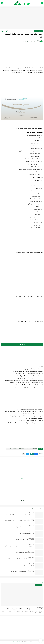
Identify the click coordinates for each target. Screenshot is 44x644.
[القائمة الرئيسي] (42, 3)
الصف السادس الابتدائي (23, 449)
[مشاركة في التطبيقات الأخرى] (23, 454)
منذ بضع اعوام (30, 513)
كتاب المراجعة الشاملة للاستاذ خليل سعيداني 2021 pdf (22, 572)
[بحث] (2, 3)
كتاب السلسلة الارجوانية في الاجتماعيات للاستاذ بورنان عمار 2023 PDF (19, 521)
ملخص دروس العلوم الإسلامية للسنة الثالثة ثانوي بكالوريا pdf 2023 (20, 514)
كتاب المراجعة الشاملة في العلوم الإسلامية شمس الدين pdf (21, 559)
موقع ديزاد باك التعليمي (17, 642)
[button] (36, 454)
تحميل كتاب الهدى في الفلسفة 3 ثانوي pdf (25, 553)
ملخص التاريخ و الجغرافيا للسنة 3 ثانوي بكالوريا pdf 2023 (22, 527)
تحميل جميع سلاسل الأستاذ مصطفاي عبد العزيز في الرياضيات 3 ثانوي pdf (18, 546)
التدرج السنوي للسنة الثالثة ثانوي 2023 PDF (25, 540)
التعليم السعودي (38, 31)
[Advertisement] (22, 18)
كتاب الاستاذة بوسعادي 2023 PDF (27, 533)
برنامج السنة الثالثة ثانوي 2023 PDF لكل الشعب (24, 565)
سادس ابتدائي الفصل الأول (12, 449)
